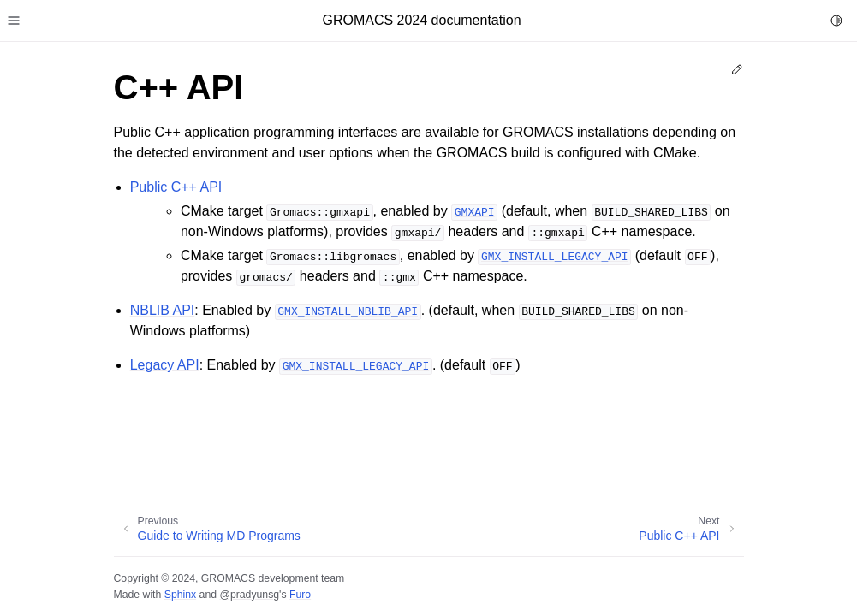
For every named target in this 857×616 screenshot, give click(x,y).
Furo (300, 595)
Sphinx (180, 595)
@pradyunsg (249, 595)
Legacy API (165, 365)
